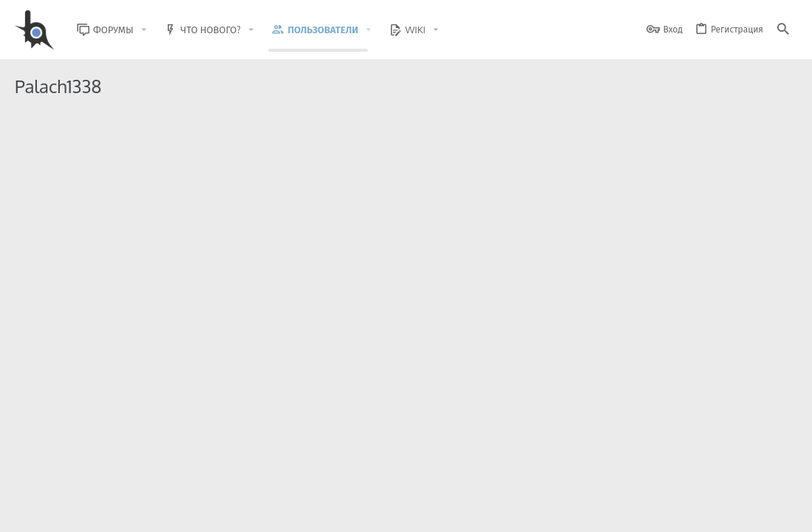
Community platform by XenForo (136, 470)
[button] (155, 30)
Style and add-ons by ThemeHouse (334, 470)
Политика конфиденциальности (646, 512)
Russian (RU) (134, 512)
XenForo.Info (109, 482)
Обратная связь (450, 512)
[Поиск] (783, 30)
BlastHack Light (52, 512)
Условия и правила (531, 512)
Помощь (739, 512)
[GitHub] (780, 476)
